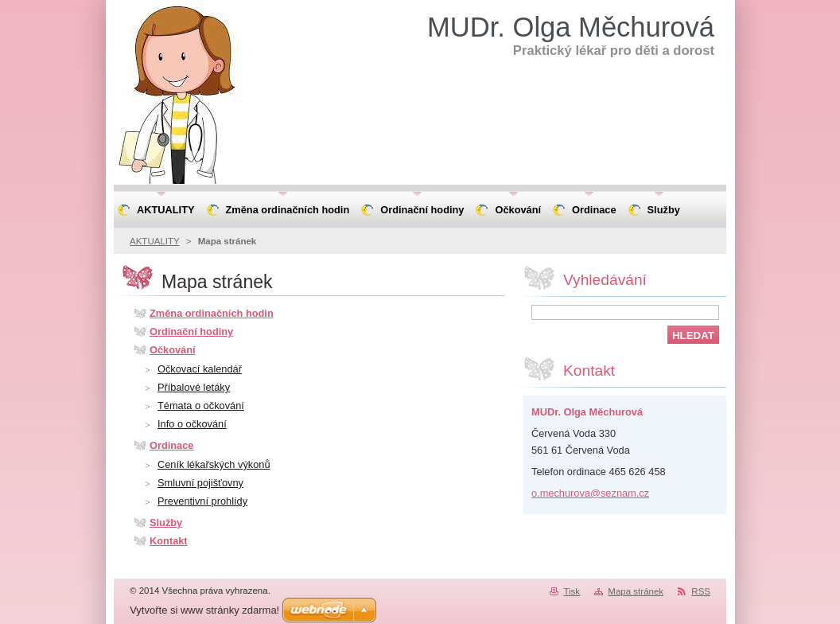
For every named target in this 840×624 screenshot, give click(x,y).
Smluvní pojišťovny (200, 483)
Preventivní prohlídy (202, 501)
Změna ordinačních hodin (212, 313)
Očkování (173, 350)
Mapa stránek (636, 591)
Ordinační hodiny (191, 331)
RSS (701, 591)
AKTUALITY (155, 241)
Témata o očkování (201, 406)
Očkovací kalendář (200, 369)
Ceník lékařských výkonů (214, 464)
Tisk (572, 591)
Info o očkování (192, 424)
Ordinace (171, 445)
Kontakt (169, 541)
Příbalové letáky (194, 387)
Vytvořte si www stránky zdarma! (204, 610)
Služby (166, 523)
